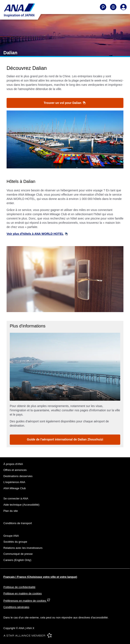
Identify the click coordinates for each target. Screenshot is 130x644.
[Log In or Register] (123, 7)
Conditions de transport (18, 523)
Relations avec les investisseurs (23, 548)
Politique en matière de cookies (23, 593)
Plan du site (11, 511)
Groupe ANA (11, 536)
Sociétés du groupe (15, 542)
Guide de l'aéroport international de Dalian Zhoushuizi (65, 439)
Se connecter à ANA (16, 498)
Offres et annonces (15, 470)
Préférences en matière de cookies (27, 601)
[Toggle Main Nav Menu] (113, 7)
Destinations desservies (18, 476)
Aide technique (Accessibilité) (21, 505)
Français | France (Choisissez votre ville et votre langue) (40, 577)
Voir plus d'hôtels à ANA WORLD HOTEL (37, 234)
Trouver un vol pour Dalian (65, 103)
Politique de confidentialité (19, 587)
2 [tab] (65, 396)
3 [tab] (70, 396)
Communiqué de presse (18, 554)
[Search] (103, 7)
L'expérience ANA (14, 482)
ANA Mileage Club (15, 488)
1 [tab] (60, 396)
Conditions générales (16, 607)
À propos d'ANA (13, 464)
